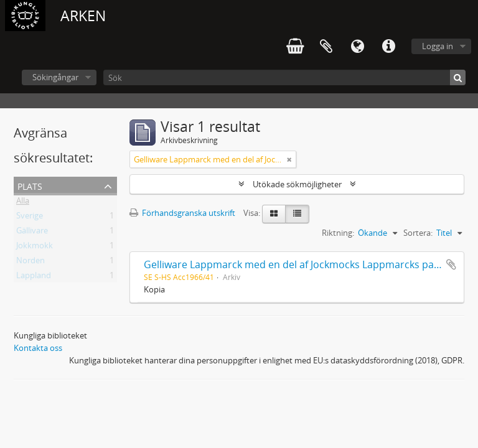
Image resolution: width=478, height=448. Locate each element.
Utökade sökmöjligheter (297, 184)
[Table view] (297, 214)
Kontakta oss (38, 348)
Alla (23, 203)
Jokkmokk (35, 248)
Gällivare (32, 233)
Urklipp (326, 47)
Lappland (34, 278)
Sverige (30, 218)
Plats (30, 185)
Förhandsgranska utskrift (182, 213)
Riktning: (338, 233)
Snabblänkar (388, 47)
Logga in (438, 46)
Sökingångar (55, 77)
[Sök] (284, 77)
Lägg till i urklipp (451, 264)
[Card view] (274, 214)
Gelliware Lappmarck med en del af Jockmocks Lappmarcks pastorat (303, 264)
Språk (357, 47)
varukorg (295, 47)
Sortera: (418, 233)
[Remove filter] (289, 159)
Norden (30, 263)
